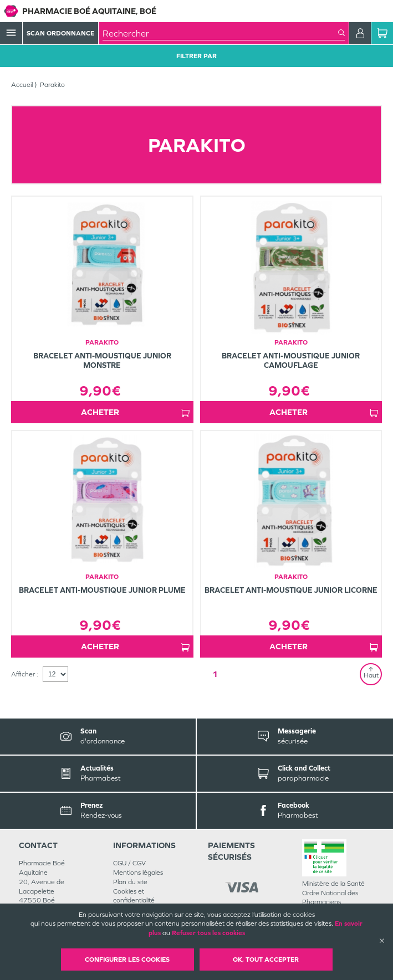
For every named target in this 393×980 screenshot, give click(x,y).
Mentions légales (138, 873)
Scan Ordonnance (60, 33)
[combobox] (220, 33)
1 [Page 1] (215, 674)
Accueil (22, 85)
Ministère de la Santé (333, 884)
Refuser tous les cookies (208, 933)
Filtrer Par (196, 56)
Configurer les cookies (127, 960)
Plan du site (130, 882)
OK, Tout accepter (266, 960)
